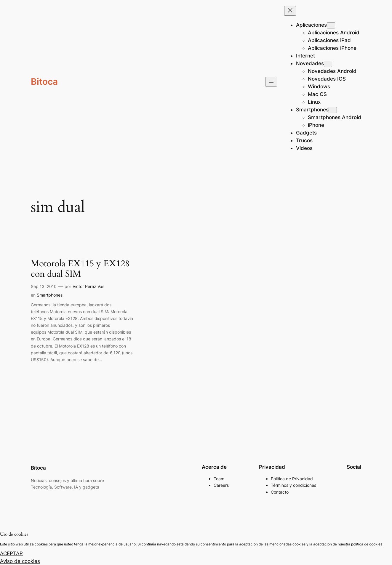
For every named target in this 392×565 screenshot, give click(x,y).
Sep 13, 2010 (44, 286)
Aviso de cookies (20, 561)
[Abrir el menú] (271, 82)
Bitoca (44, 81)
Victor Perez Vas (88, 286)
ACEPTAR (11, 553)
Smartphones (50, 295)
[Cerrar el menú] (290, 11)
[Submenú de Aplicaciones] (331, 25)
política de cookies (367, 544)
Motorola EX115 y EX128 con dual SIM (80, 269)
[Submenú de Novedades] (328, 64)
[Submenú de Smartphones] (333, 110)
